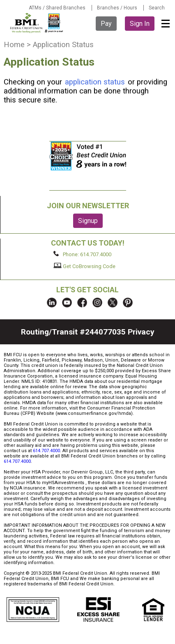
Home (14, 45)
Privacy (141, 332)
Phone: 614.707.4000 (82, 254)
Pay (106, 24)
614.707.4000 (46, 451)
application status (95, 82)
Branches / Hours (117, 8)
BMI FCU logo (37, 23)
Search (157, 8)
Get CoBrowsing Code (84, 266)
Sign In (140, 24)
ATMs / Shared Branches (57, 8)
